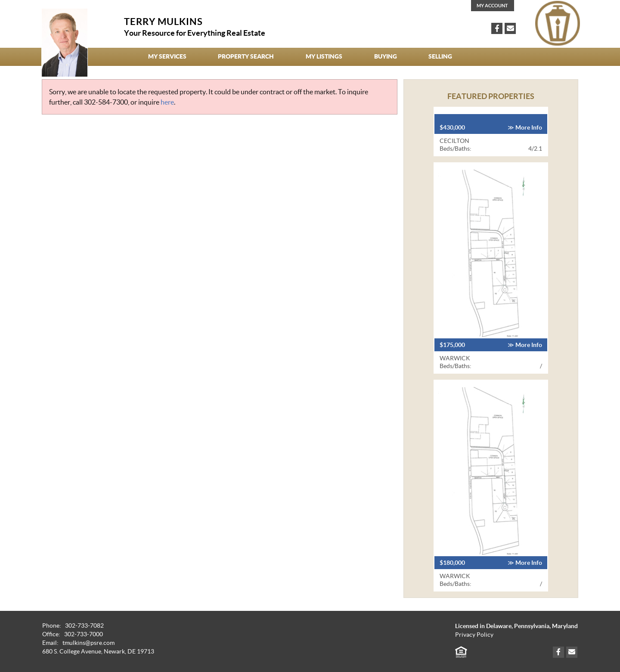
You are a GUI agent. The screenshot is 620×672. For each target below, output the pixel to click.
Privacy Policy (474, 635)
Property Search (246, 56)
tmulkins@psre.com (88, 643)
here (167, 102)
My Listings (324, 56)
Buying (386, 56)
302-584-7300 (106, 102)
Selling (440, 56)
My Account (492, 6)
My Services (167, 56)
